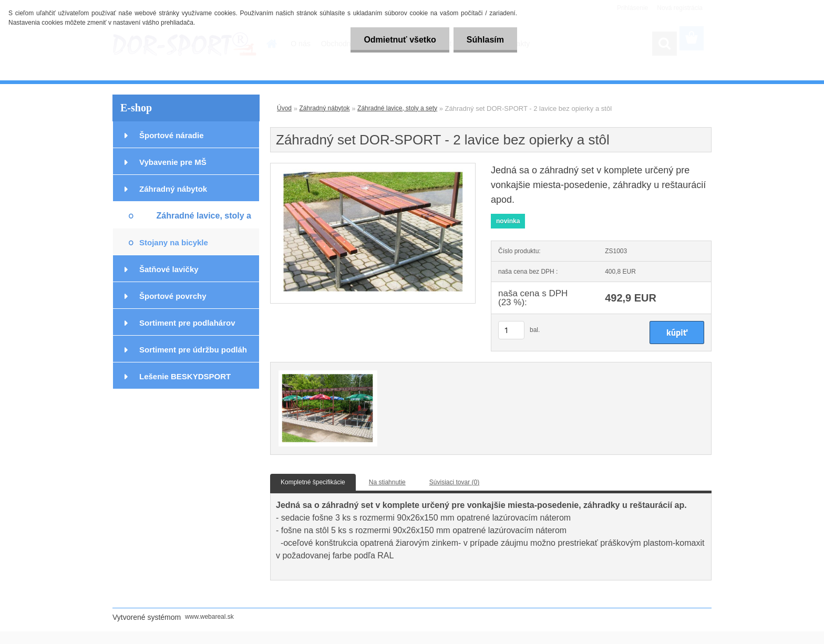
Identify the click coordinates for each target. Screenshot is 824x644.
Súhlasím (485, 40)
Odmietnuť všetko (400, 40)
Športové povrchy (173, 296)
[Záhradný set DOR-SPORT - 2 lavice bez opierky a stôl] (373, 167)
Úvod (284, 108)
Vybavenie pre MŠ (173, 162)
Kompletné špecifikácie (313, 482)
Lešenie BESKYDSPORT (185, 376)
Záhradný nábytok (173, 189)
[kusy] (511, 330)
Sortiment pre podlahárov (187, 323)
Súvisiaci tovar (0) (454, 482)
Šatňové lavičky (169, 269)
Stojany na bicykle (174, 242)
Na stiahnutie (387, 482)
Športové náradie (172, 135)
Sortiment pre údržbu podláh (193, 350)
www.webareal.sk (209, 617)
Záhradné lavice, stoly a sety (204, 220)
